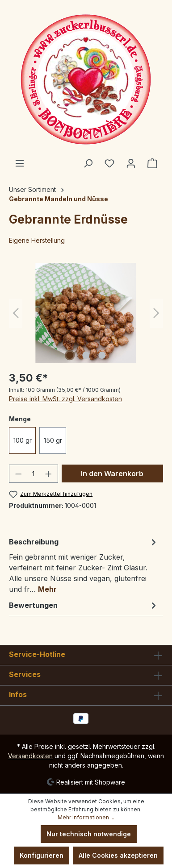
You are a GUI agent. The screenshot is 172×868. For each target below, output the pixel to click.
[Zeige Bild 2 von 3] (86, 355)
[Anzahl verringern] (18, 474)
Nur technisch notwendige (89, 834)
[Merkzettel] (109, 163)
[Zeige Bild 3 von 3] (102, 355)
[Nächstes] (156, 313)
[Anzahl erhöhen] (49, 474)
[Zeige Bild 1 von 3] (70, 355)
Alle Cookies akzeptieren (118, 855)
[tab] (84, 565)
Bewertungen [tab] (84, 605)
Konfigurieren (42, 855)
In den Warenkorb (112, 473)
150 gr (53, 440)
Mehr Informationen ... (86, 817)
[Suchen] (88, 163)
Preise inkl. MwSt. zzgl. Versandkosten (65, 399)
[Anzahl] (34, 474)
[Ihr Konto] (131, 163)
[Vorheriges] (16, 313)
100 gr (23, 440)
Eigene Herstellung (37, 240)
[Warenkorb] (152, 163)
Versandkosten (30, 756)
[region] (86, 313)
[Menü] (20, 163)
